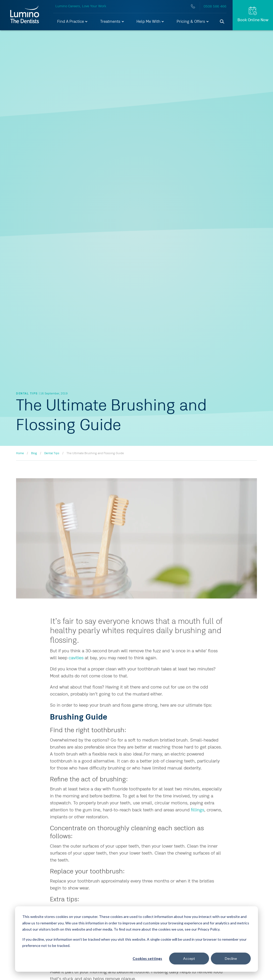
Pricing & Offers (193, 22)
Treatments (112, 22)
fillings (197, 810)
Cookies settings (147, 958)
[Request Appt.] (253, 15)
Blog (34, 453)
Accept (189, 958)
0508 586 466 (215, 6)
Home (20, 453)
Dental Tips (52, 453)
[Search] (222, 22)
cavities (76, 658)
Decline (231, 958)
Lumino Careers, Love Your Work (81, 6)
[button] (73, 22)
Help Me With (150, 22)
